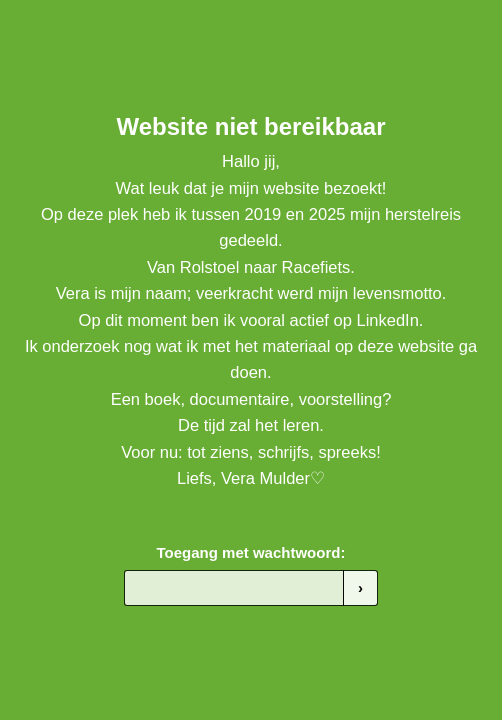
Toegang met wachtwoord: (251, 552)
